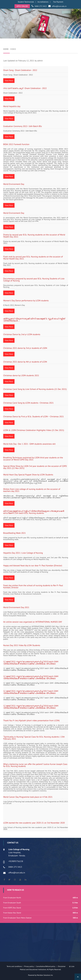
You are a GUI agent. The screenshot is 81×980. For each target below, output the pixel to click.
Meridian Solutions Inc (45, 975)
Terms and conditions (14, 966)
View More (9, 81)
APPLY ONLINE (22, 6)
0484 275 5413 (41, 6)
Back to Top (78, 977)
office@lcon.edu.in (59, 6)
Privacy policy (29, 966)
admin (40, 61)
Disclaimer (63, 966)
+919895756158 (16, 861)
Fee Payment (58, 2)
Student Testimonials (26, 2)
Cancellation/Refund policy (46, 966)
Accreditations (43, 2)
